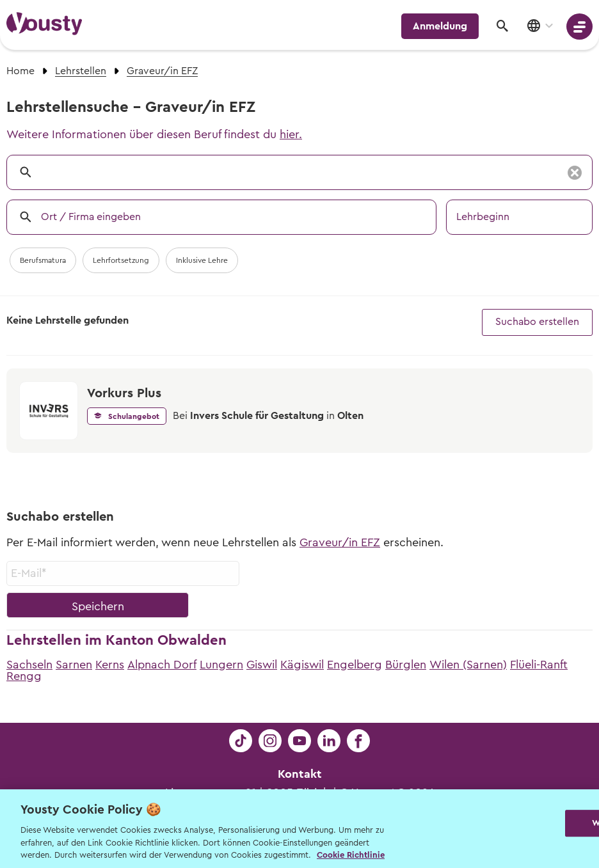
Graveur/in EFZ (340, 542)
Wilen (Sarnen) (468, 665)
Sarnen (74, 665)
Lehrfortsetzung (121, 260)
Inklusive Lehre (202, 260)
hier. (291, 134)
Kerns (110, 665)
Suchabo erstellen (537, 322)
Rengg (24, 676)
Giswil (262, 665)
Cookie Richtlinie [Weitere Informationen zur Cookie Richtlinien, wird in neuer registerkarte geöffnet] (351, 855)
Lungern (221, 665)
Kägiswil (302, 665)
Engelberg (355, 665)
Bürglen (406, 665)
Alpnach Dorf (162, 665)
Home (20, 71)
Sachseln (29, 665)
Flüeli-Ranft (539, 665)
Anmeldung (440, 26)
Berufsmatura (43, 260)
